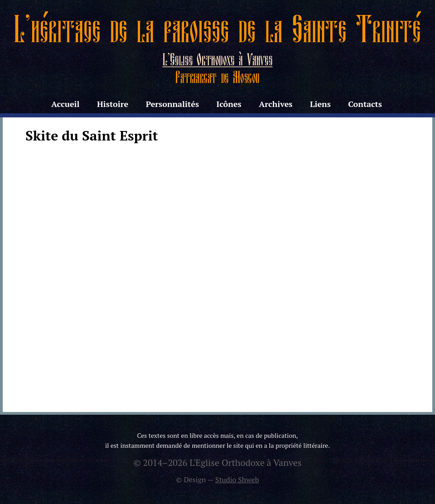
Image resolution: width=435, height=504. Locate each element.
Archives (275, 104)
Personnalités (172, 104)
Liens (320, 104)
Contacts (365, 104)
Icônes (229, 104)
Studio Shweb (237, 480)
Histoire (113, 104)
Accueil (65, 104)
